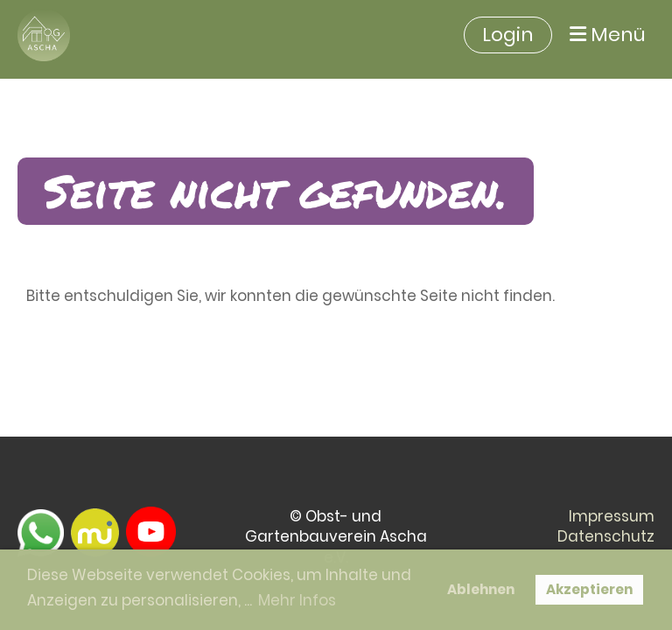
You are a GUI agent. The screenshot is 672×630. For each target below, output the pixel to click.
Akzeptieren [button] (589, 589)
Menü (608, 35)
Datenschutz (606, 536)
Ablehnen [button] (481, 589)
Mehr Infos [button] (297, 600)
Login (508, 35)
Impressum (612, 516)
